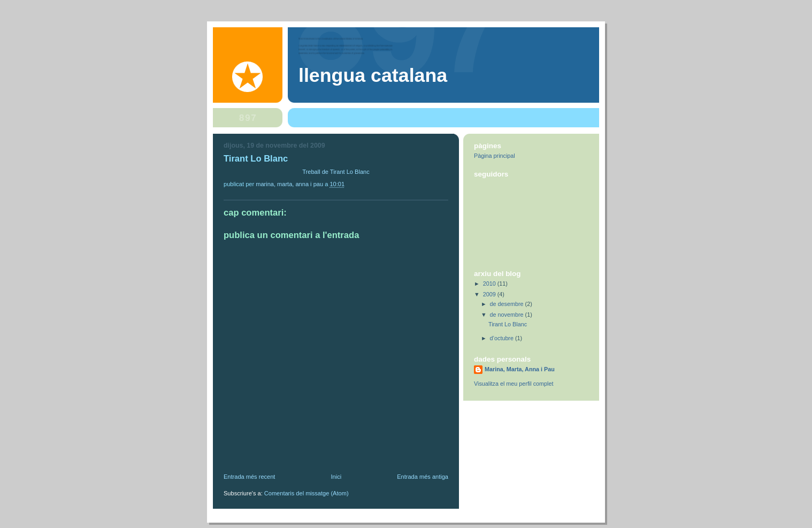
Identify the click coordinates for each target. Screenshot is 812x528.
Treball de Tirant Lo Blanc (336, 172)
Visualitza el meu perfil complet (514, 384)
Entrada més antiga (423, 477)
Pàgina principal (495, 156)
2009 (490, 294)
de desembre (508, 304)
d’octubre (503, 338)
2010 (490, 284)
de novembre (508, 315)
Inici (336, 477)
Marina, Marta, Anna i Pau (520, 369)
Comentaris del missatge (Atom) (307, 493)
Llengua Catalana (373, 75)
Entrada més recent (249, 477)
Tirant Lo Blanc (508, 324)
